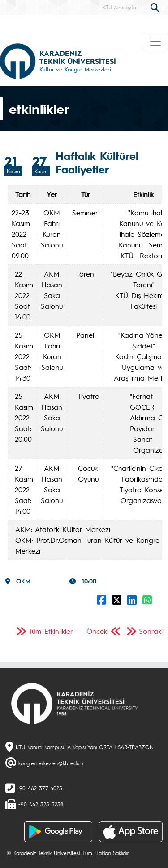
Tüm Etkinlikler (51, 631)
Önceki (97, 631)
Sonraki (151, 631)
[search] (156, 7)
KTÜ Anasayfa (119, 7)
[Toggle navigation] (155, 42)
